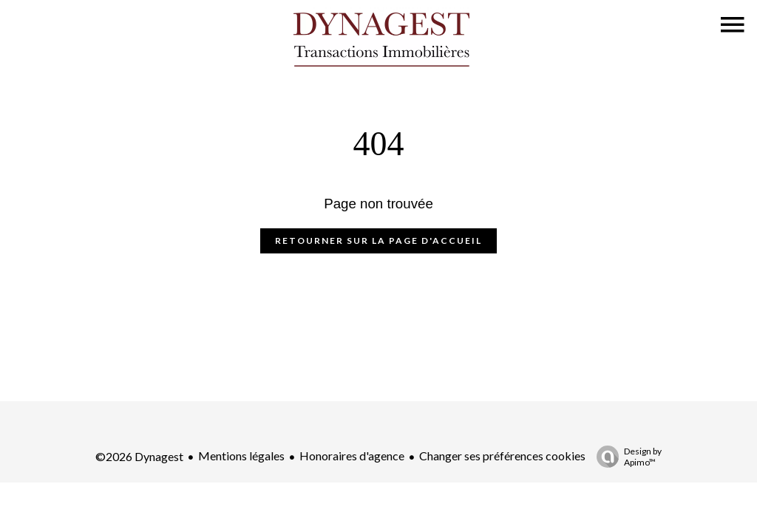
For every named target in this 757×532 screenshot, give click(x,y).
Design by (625, 457)
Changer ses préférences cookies (502, 456)
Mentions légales (241, 456)
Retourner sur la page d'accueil (378, 241)
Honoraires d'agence (352, 456)
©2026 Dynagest (139, 456)
